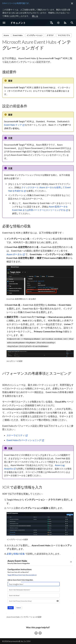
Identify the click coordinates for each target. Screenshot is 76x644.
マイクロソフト (64, 35)
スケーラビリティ (16, 435)
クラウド (50, 35)
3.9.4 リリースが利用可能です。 (17, 3)
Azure (6, 35)
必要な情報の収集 (16, 554)
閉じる (35, 16)
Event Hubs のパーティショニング (24, 440)
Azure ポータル (14, 254)
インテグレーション (35, 35)
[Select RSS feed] (65, 23)
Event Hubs (18, 35)
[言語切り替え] (51, 23)
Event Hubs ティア (13, 125)
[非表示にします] (72, 3)
